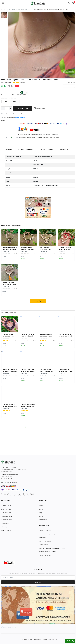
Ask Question (69, 86)
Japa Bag (4, 527)
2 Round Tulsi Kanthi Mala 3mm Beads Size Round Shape (9, 406)
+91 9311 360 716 (7, 477)
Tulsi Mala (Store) (7, 506)
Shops (41, 509)
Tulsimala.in (8, 83)
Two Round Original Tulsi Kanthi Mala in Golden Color (28, 336)
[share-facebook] (6, 138)
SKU (2, 95)
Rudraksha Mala (6, 530)
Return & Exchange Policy (47, 534)
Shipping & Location (47, 150)
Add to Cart (23, 108)
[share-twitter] (9, 138)
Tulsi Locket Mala (6, 516)
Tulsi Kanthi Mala (11, 9)
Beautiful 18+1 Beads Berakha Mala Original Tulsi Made (10, 284)
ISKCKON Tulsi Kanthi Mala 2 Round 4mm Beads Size (47, 371)
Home (3, 9)
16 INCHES (15, 101)
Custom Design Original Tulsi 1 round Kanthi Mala (65, 371)
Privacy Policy (43, 537)
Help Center (43, 520)
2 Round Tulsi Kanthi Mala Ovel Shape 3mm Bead (28, 371)
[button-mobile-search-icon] (69, 3)
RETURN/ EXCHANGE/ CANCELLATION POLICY (52, 548)
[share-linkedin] (17, 138)
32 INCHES (6, 101)
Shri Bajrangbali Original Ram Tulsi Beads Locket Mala (46, 249)
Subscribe (38, 582)
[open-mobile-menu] (3, 3)
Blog (41, 513)
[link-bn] (38, 207)
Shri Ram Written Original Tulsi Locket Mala (28, 249)
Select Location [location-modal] (20, 117)
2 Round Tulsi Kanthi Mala (23, 9)
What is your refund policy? (48, 552)
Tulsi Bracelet (5, 523)
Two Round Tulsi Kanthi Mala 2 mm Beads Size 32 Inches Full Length (10, 371)
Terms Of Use (43, 545)
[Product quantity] (7, 108)
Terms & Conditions (45, 530)
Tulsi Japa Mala (6, 513)
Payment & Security (45, 541)
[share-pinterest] (14, 138)
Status (3, 92)
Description (8, 150)
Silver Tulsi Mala (6, 509)
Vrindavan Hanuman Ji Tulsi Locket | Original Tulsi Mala (10, 249)
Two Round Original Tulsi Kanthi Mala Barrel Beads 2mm (46, 336)
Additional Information (26, 150)
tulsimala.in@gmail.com (10, 475)
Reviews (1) (64, 150)
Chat (68, 641)
